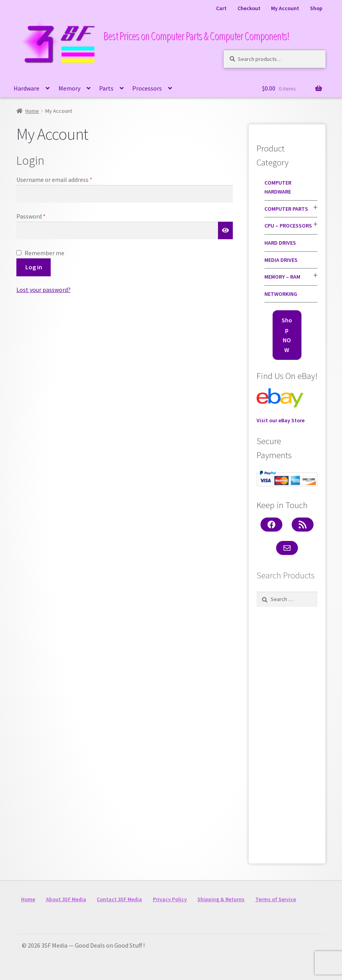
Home (32, 111)
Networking (281, 294)
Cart (221, 8)
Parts (106, 88)
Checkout (249, 8)
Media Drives (281, 260)
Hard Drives (280, 243)
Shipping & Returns (221, 899)
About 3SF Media (66, 899)
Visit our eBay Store (281, 406)
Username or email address (66, 179)
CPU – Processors (288, 226)
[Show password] (225, 231)
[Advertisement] (287, 733)
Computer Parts (286, 209)
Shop (316, 8)
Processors (147, 88)
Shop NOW (287, 335)
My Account (285, 8)
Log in (34, 267)
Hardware (27, 88)
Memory (69, 88)
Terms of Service (276, 899)
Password (43, 216)
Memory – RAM (282, 277)
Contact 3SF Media (119, 899)
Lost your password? (43, 290)
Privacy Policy (170, 899)
